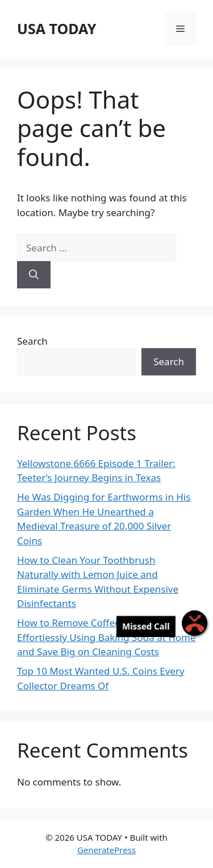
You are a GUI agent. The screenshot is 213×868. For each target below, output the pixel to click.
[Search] (34, 275)
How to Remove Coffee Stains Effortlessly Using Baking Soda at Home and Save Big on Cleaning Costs (106, 637)
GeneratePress (106, 850)
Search (32, 341)
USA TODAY (57, 28)
